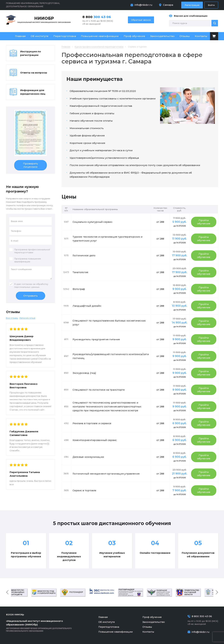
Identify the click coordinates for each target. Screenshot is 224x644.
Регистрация (192, 5)
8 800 (97, 17)
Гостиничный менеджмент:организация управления (106, 474)
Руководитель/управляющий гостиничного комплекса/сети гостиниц (111, 356)
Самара (168, 5)
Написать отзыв (27, 318)
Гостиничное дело (84, 256)
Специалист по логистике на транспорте (99, 390)
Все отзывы (12, 318)
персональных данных (27, 287)
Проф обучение (134, 36)
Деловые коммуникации (88, 457)
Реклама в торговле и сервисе (92, 423)
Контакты (201, 36)
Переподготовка (65, 36)
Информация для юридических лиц (33, 92)
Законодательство (162, 36)
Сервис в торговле (85, 490)
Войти (211, 5)
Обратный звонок (141, 20)
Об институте (40, 36)
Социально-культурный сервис (93, 222)
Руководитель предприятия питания (96, 339)
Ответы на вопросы (34, 73)
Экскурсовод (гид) (84, 373)
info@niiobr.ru (143, 5)
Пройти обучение (204, 222)
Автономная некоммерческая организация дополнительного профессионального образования (44, 626)
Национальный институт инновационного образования (44, 19)
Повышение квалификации (100, 36)
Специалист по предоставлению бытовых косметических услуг (109, 323)
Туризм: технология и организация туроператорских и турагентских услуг (108, 239)
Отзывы (185, 36)
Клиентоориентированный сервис (95, 440)
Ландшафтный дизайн (87, 306)
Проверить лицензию (31, 165)
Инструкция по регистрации (31, 53)
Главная (20, 36)
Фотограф (79, 289)
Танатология (80, 272)
